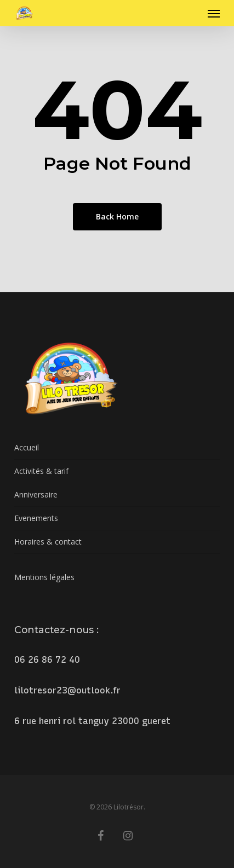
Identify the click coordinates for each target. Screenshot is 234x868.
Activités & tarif (41, 471)
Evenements (36, 518)
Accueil (27, 447)
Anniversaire (36, 494)
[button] (214, 13)
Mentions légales (44, 577)
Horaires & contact (48, 542)
